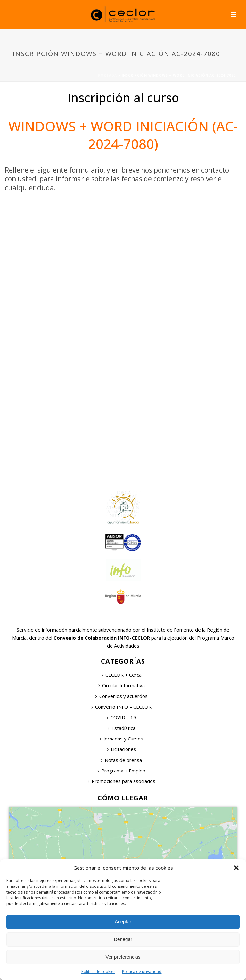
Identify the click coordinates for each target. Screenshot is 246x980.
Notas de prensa (121, 760)
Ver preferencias (123, 957)
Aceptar (123, 922)
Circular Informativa (122, 685)
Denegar (123, 939)
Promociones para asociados (122, 781)
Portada (107, 75)
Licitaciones (122, 749)
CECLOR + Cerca (122, 675)
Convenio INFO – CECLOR (121, 707)
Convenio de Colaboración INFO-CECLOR (101, 638)
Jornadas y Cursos (121, 739)
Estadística (122, 728)
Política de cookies (98, 972)
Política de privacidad (142, 972)
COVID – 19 (121, 717)
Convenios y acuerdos (122, 696)
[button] (236, 868)
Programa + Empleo (121, 771)
